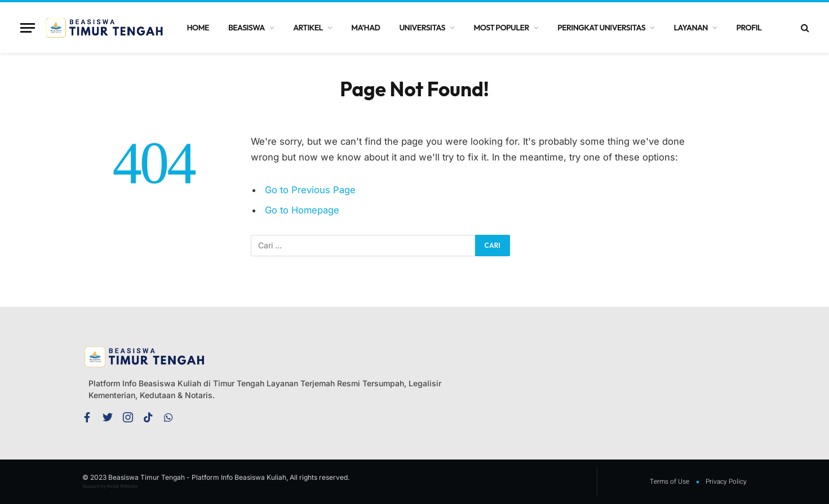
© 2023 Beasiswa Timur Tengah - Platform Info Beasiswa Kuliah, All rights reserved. (216, 477)
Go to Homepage (302, 210)
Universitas (422, 28)
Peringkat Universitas (601, 28)
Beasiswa (247, 28)
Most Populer (501, 28)
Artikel (308, 28)
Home (198, 28)
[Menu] (28, 28)
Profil (749, 28)
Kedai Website (123, 486)
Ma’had (365, 28)
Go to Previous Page (310, 190)
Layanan (691, 28)
